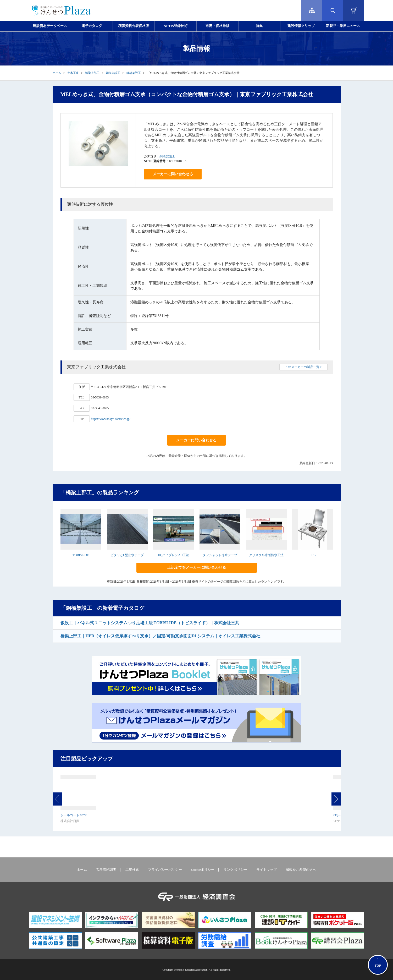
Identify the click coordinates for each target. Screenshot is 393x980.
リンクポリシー (235, 870)
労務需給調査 (106, 870)
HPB (312, 555)
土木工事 (73, 73)
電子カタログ (92, 26)
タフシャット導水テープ (220, 555)
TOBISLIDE (81, 555)
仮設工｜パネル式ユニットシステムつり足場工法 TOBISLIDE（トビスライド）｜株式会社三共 (150, 623)
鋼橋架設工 (113, 73)
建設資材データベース (50, 26)
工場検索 (132, 870)
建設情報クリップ (301, 26)
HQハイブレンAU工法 (173, 555)
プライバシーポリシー (165, 870)
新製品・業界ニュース (343, 26)
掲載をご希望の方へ (301, 870)
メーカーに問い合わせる (173, 174)
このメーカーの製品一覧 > (303, 367)
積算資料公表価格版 (134, 26)
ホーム (57, 73)
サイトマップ (267, 870)
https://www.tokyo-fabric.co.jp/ (111, 419)
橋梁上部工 (92, 73)
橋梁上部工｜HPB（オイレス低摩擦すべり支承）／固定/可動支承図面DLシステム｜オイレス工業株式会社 (160, 636)
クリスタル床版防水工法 (266, 555)
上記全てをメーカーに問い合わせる (197, 568)
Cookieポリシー (203, 870)
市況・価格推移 (217, 26)
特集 (259, 26)
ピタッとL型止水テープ (127, 555)
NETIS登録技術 (175, 26)
